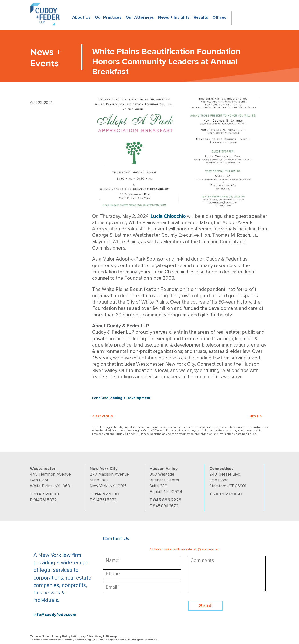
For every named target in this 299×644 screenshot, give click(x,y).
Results (201, 17)
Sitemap (111, 636)
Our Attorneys (140, 17)
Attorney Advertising (88, 636)
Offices (219, 17)
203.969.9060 (227, 494)
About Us (81, 17)
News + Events (45, 58)
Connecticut (221, 469)
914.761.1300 (46, 494)
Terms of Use (39, 636)
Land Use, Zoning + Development (121, 398)
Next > (256, 416)
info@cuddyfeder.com (55, 615)
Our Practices (108, 17)
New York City (104, 469)
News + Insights (174, 17)
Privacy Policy (61, 636)
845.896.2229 (167, 500)
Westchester (43, 469)
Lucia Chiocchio (168, 216)
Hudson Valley (164, 469)
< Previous (102, 416)
